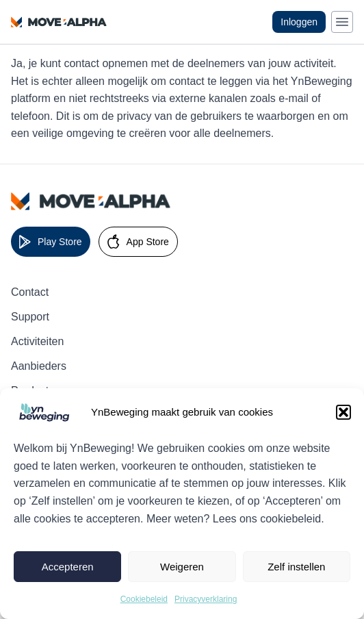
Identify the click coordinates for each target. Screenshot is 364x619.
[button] (343, 412)
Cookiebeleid (144, 599)
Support (30, 317)
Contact (30, 292)
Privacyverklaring (206, 599)
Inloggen (299, 22)
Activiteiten (37, 341)
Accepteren (68, 567)
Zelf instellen (296, 567)
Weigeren (182, 567)
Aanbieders (39, 366)
